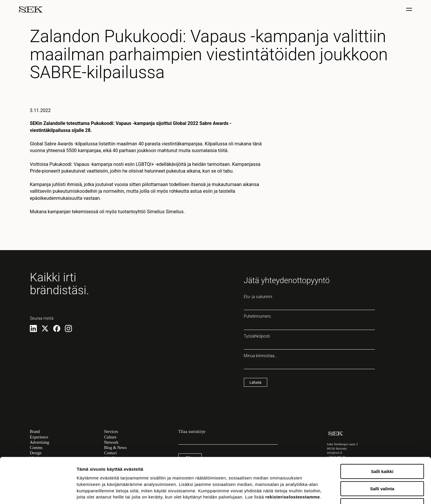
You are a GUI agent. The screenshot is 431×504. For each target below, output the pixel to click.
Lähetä (255, 382)
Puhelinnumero (309, 322)
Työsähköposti (309, 342)
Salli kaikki (382, 432)
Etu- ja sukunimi (309, 302)
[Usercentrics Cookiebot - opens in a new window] (38, 493)
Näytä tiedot (313, 492)
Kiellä (382, 467)
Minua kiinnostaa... (309, 361)
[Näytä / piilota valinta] (410, 10)
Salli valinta (382, 450)
